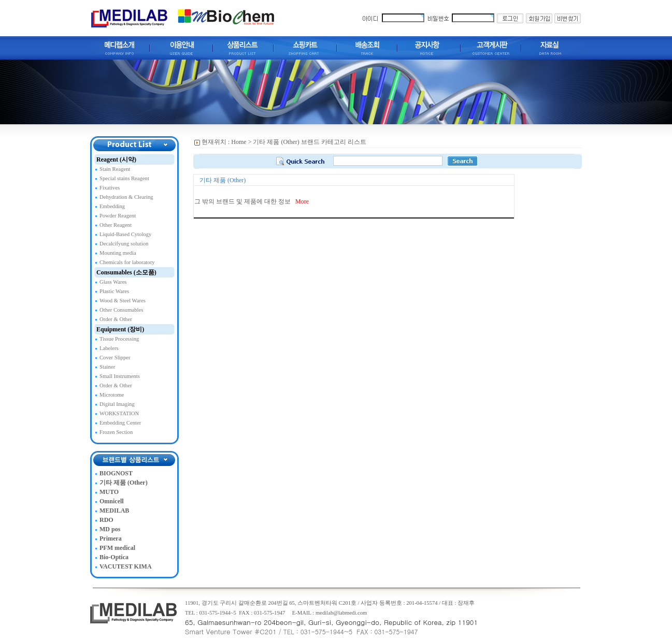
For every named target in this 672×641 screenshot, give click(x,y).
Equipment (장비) (120, 329)
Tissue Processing (119, 339)
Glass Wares (113, 282)
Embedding (112, 206)
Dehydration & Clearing (126, 197)
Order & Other (116, 319)
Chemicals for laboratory (127, 262)
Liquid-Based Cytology (125, 234)
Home (239, 142)
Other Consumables (121, 310)
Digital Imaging (117, 404)
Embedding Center (120, 423)
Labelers (109, 348)
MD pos (110, 529)
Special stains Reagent (124, 178)
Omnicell (112, 501)
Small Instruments (120, 376)
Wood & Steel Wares (123, 301)
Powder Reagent (118, 216)
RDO (106, 520)
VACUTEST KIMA (126, 566)
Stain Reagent (115, 169)
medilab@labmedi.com (341, 613)
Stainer (107, 367)
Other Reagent (116, 225)
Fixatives (110, 188)
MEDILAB (114, 511)
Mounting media (118, 253)
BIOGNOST (116, 473)
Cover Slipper (115, 358)
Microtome (112, 395)
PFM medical (117, 548)
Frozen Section (116, 432)
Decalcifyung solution (124, 244)
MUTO (109, 492)
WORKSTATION (119, 413)
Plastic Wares (114, 291)
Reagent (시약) (116, 159)
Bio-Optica (114, 557)
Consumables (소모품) (126, 272)
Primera (111, 538)
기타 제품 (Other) (124, 483)
